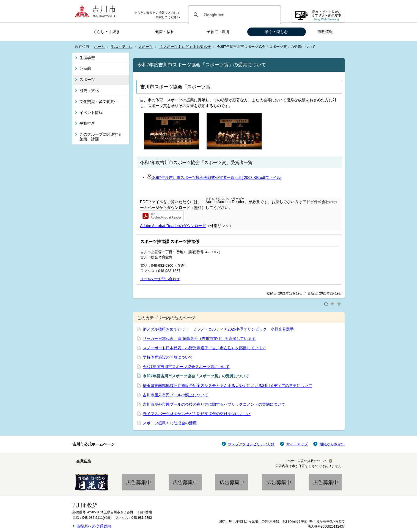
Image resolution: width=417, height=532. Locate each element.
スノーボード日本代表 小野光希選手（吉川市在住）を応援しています (204, 348)
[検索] (234, 15)
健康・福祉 (165, 32)
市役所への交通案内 (94, 526)
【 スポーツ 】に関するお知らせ (185, 47)
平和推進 (87, 123)
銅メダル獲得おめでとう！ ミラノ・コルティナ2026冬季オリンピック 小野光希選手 (218, 329)
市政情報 (325, 32)
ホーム (99, 47)
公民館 (85, 69)
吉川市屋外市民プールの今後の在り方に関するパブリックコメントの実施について (214, 404)
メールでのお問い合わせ (160, 279)
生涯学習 (87, 58)
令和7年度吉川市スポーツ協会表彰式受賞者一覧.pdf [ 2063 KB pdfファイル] (214, 178)
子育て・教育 (218, 32)
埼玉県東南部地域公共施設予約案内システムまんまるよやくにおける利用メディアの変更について (227, 386)
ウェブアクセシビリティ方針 (251, 444)
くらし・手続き (106, 32)
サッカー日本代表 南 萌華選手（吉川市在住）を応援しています (199, 339)
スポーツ (146, 47)
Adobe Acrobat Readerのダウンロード (173, 226)
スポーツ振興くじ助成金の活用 (170, 423)
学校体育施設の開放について (168, 357)
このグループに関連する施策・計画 (101, 137)
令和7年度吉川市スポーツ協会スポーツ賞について (186, 367)
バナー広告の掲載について (307, 461)
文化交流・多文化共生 (99, 102)
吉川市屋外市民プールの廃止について (175, 395)
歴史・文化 (89, 91)
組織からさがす (332, 444)
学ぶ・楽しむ (276, 32)
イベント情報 (91, 113)
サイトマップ (297, 444)
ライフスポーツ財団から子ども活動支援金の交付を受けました (197, 414)
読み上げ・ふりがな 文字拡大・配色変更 (327, 16)
